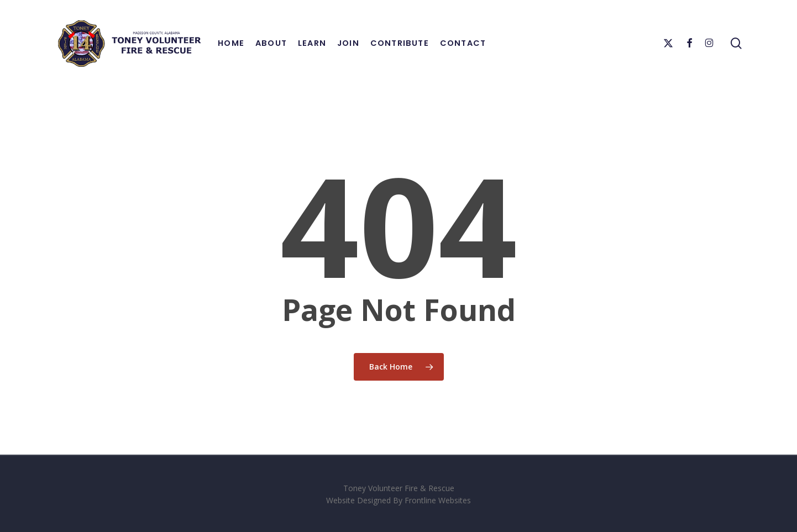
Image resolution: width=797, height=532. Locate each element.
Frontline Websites (438, 500)
